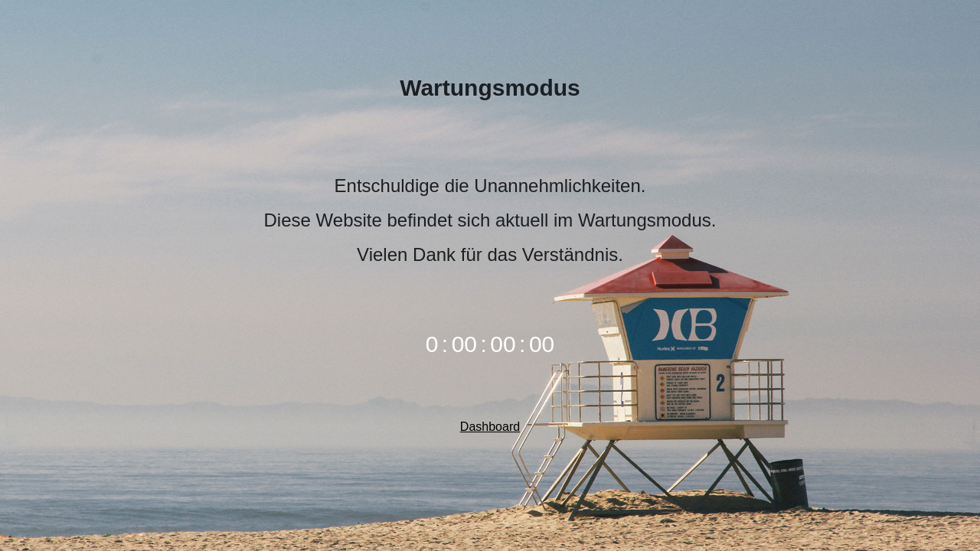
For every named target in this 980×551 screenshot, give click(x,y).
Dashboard (490, 427)
